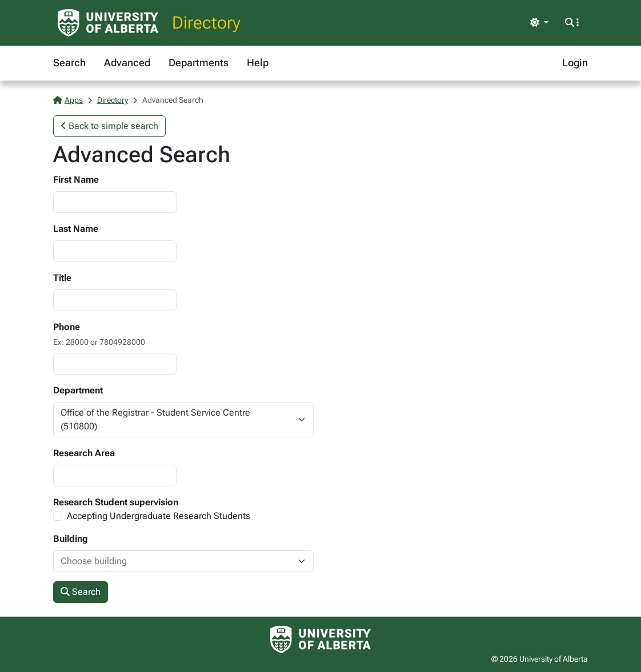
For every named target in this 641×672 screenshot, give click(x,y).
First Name (76, 180)
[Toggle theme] (539, 23)
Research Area (84, 453)
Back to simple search (109, 126)
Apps (68, 100)
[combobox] (172, 561)
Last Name (76, 229)
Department (78, 390)
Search (69, 63)
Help (258, 63)
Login (575, 63)
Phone (67, 327)
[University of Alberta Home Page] (108, 23)
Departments (199, 63)
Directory (206, 23)
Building (71, 539)
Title (62, 278)
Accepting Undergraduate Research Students (159, 516)
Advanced (127, 63)
